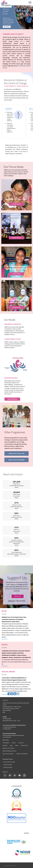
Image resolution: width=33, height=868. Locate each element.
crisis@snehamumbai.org (9, 727)
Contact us (11, 601)
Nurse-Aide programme (17, 460)
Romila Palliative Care (17, 453)
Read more (5, 639)
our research (12, 399)
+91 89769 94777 (7, 737)
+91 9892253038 (7, 719)
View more (5, 694)
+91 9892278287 (7, 729)
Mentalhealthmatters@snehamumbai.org (13, 735)
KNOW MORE (7, 27)
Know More (16, 204)
